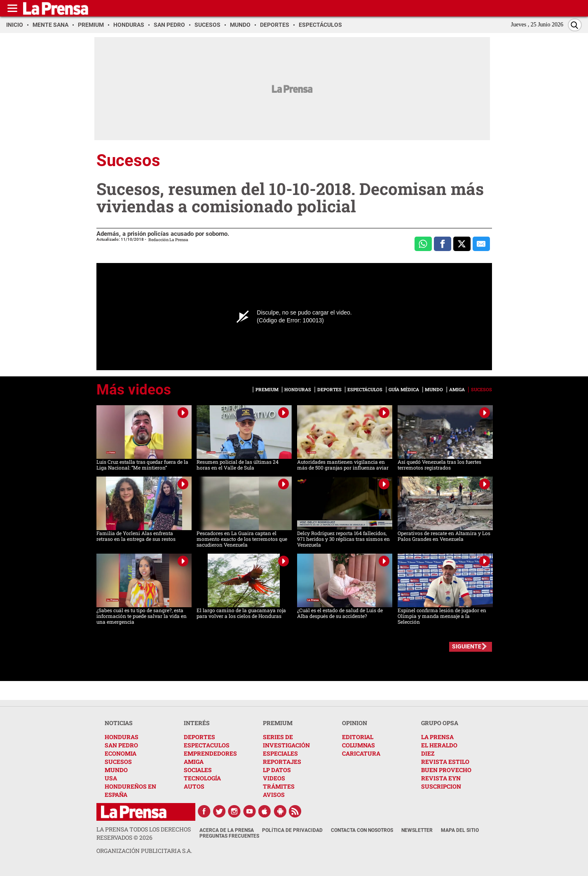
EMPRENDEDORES (210, 753)
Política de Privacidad (292, 830)
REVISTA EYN (441, 778)
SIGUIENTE (467, 646)
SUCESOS (118, 762)
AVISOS (274, 795)
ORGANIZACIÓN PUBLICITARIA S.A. (144, 851)
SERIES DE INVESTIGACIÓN (286, 741)
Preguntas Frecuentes (229, 836)
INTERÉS (197, 723)
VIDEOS (274, 778)
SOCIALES (198, 770)
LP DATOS (277, 770)
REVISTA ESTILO (445, 762)
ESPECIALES (280, 753)
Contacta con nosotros (362, 830)
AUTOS (194, 786)
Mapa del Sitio (460, 830)
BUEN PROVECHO (446, 770)
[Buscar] (575, 25)
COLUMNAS (358, 745)
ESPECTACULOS (207, 745)
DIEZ (428, 753)
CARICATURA (361, 753)
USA (111, 778)
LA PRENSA (437, 737)
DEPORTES (199, 737)
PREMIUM (278, 723)
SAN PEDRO (121, 745)
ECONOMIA (121, 753)
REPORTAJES (282, 762)
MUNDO (116, 770)
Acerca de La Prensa (227, 830)
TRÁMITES (279, 786)
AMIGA (194, 762)
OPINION (355, 723)
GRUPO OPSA (440, 723)
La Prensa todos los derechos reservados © (144, 833)
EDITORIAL (358, 737)
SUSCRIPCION (441, 786)
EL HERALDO (439, 745)
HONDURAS (122, 737)
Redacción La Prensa (168, 240)
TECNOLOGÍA (202, 778)
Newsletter (417, 830)
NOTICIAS (119, 723)
